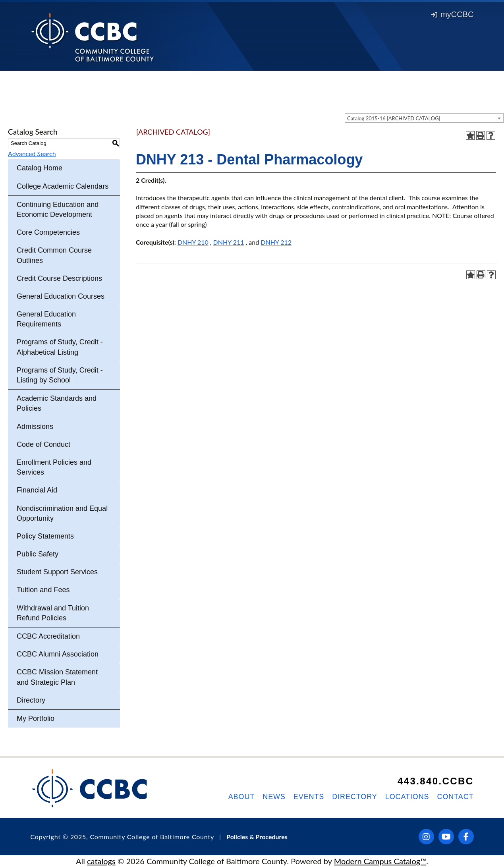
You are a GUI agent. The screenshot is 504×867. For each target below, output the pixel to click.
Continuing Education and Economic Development (58, 210)
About (242, 797)
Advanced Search (32, 154)
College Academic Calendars (63, 186)
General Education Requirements (46, 319)
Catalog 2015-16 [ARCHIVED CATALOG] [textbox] (394, 118)
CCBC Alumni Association (58, 654)
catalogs (101, 861)
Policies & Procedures (257, 837)
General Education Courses (61, 296)
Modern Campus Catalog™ (380, 861)
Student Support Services (57, 572)
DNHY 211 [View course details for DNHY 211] (229, 242)
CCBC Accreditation (48, 636)
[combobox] (424, 118)
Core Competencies (48, 232)
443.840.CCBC (436, 781)
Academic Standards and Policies (57, 403)
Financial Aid (37, 490)
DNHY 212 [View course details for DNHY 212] (276, 242)
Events (309, 797)
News (274, 797)
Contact (456, 797)
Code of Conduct (43, 444)
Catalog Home (40, 168)
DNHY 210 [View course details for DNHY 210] (193, 242)
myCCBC (452, 14)
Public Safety (38, 554)
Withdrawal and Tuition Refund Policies (53, 613)
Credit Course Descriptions (59, 278)
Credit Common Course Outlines (54, 255)
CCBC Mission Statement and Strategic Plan (57, 677)
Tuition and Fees (43, 590)
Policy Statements (45, 536)
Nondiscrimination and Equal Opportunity (62, 513)
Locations (407, 797)
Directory (31, 700)
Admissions (35, 427)
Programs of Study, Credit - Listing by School (60, 375)
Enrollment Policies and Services (54, 467)
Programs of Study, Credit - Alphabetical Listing (60, 347)
